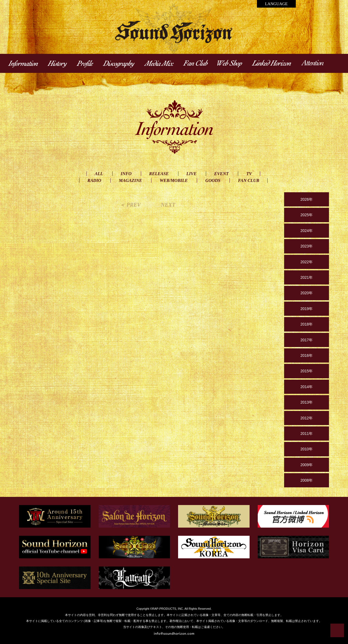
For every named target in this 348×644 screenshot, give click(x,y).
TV (249, 174)
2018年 (307, 324)
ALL (99, 174)
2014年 (307, 387)
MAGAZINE (130, 180)
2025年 (307, 215)
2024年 (307, 231)
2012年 (307, 418)
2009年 (307, 465)
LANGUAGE (276, 4)
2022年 (307, 262)
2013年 (307, 402)
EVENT (221, 174)
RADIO (94, 180)
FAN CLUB (248, 180)
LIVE (192, 174)
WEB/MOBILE (174, 180)
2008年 (307, 480)
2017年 (307, 340)
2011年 (307, 434)
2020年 (307, 293)
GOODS (213, 180)
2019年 (307, 309)
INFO (126, 174)
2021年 (307, 277)
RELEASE (159, 174)
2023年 (307, 246)
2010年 (307, 449)
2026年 (307, 199)
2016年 (307, 355)
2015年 (307, 371)
